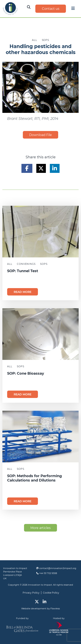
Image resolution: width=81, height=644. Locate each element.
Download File (40, 135)
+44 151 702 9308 (48, 573)
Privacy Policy (31, 593)
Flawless (55, 609)
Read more (23, 292)
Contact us (51, 9)
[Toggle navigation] (73, 9)
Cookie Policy (51, 593)
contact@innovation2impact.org (58, 568)
